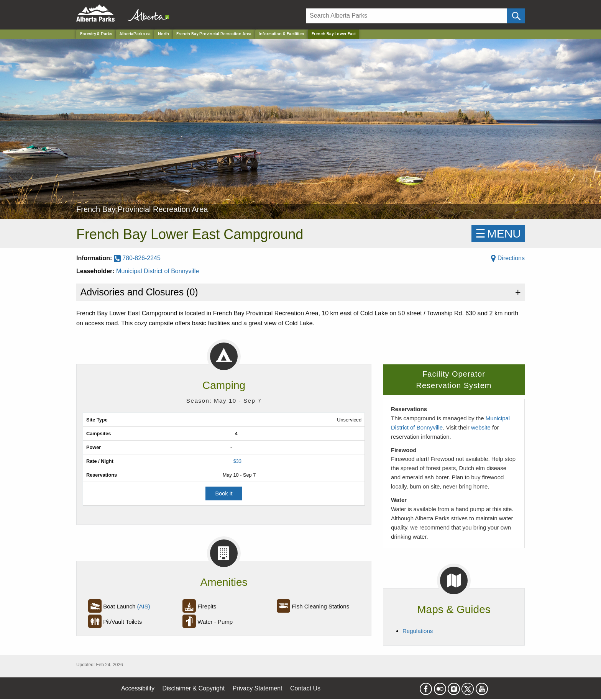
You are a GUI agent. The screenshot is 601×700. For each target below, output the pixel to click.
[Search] (406, 16)
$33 (237, 461)
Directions (508, 258)
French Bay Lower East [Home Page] (334, 34)
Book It (224, 493)
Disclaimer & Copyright (194, 688)
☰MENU (498, 234)
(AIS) (144, 606)
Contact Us (305, 688)
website (481, 427)
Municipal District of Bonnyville (158, 271)
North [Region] (163, 34)
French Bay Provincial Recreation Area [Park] (214, 34)
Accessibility (138, 688)
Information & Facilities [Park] (281, 34)
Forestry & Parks (96, 34)
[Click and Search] (516, 16)
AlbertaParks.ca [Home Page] (135, 34)
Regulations (418, 631)
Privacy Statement (258, 688)
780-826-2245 (137, 258)
